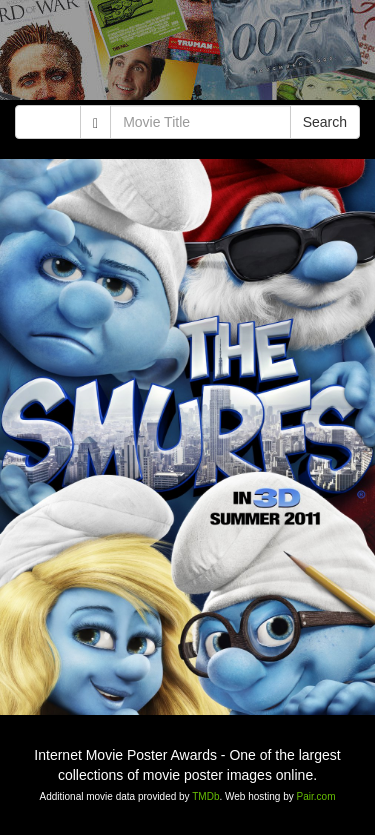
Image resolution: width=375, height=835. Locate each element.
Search (325, 122)
